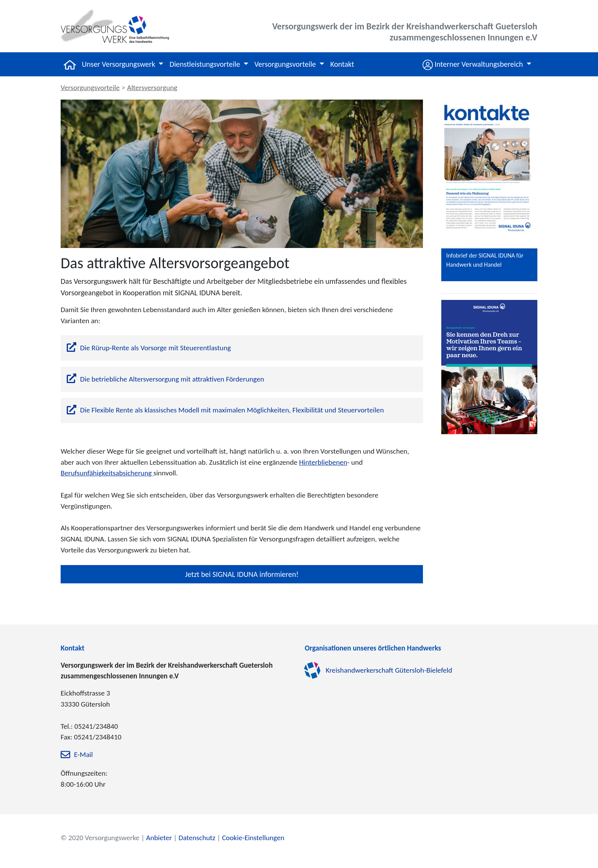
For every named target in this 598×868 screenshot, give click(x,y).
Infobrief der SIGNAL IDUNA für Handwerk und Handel (485, 260)
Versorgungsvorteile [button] (286, 64)
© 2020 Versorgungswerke (100, 838)
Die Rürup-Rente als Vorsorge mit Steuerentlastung (155, 348)
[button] (477, 64)
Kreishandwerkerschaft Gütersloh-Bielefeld (389, 670)
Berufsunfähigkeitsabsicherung (107, 473)
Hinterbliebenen (323, 462)
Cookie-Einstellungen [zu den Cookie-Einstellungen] (253, 838)
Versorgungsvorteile (90, 88)
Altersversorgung (152, 88)
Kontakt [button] (342, 64)
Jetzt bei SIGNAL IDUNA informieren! (242, 574)
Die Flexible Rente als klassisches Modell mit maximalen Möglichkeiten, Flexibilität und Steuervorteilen (232, 410)
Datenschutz (197, 838)
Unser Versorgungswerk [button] (120, 64)
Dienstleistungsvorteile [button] (205, 64)
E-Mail (83, 755)
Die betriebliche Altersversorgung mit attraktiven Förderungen (172, 379)
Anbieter (159, 838)
